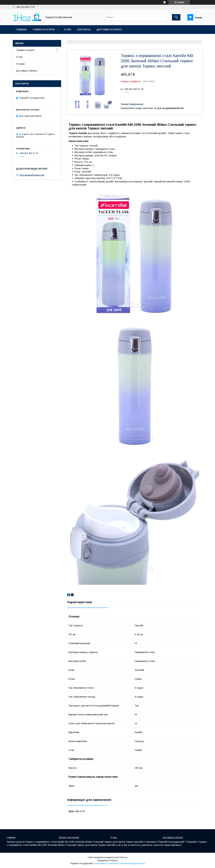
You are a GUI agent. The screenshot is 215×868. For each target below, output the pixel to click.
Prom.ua (123, 857)
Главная (21, 29)
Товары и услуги (44, 29)
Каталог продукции (69, 837)
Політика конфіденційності (132, 863)
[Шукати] (176, 17)
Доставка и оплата (109, 29)
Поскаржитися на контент (106, 863)
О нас (68, 29)
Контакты (84, 29)
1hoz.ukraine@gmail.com (32, 175)
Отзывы (20, 64)
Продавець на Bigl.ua (107, 860)
